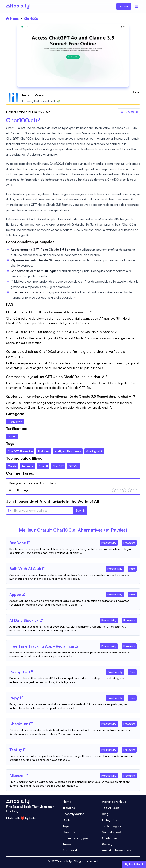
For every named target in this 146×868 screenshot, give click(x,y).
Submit (124, 6)
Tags (66, 826)
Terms (67, 844)
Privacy (107, 844)
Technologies (111, 826)
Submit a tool (111, 832)
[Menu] (137, 6)
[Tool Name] (18, 543)
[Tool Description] (73, 551)
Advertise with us (114, 802)
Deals (67, 820)
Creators (69, 832)
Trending (69, 808)
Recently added (74, 814)
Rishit (33, 818)
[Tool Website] (29, 543)
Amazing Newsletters (117, 850)
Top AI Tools (111, 808)
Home (12, 19)
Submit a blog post (76, 838)
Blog (105, 814)
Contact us (110, 838)
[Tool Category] (109, 542)
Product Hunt (72, 850)
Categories (110, 820)
